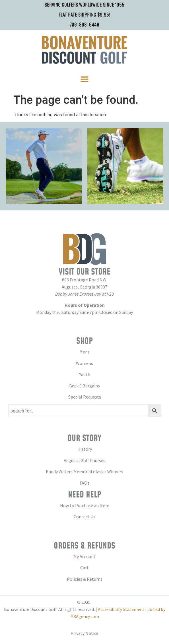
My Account (84, 556)
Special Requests (85, 397)
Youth (85, 374)
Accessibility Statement (121, 609)
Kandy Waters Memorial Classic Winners (84, 472)
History (85, 449)
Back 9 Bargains (84, 386)
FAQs (84, 483)
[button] (85, 79)
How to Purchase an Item (85, 505)
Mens (84, 352)
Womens (84, 363)
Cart (84, 568)
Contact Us (84, 517)
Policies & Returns (85, 579)
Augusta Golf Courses (84, 460)
